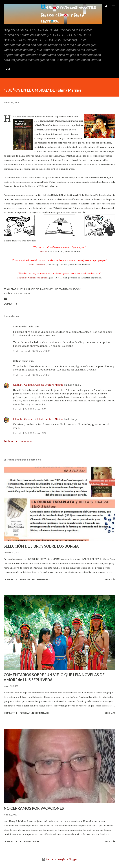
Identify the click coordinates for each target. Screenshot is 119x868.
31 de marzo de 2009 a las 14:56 (32, 375)
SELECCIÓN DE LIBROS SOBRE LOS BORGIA (41, 546)
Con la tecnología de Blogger (59, 859)
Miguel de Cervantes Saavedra (33, 278)
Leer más (110, 579)
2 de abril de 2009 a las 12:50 (30, 409)
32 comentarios (29, 841)
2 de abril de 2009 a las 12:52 (30, 433)
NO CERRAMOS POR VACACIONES (34, 808)
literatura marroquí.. (69, 289)
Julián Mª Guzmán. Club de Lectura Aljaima (38, 385)
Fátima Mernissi (45, 289)
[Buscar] (106, 6)
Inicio (8, 69)
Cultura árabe (26, 289)
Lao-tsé (43, 252)
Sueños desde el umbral (18, 293)
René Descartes (37, 265)
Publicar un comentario (18, 441)
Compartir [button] (10, 304)
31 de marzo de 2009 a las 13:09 (32, 351)
